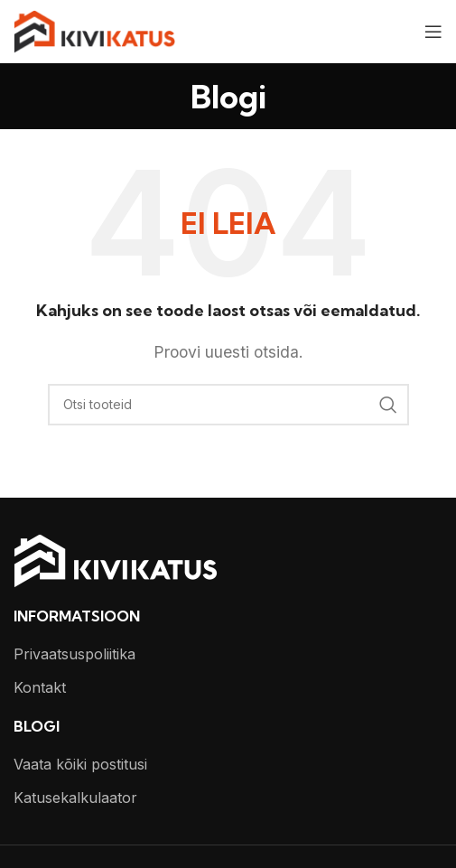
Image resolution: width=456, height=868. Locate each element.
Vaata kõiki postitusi (80, 764)
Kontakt (40, 687)
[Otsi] (228, 405)
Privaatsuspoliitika (74, 654)
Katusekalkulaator (75, 798)
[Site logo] (94, 30)
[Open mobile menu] (433, 32)
